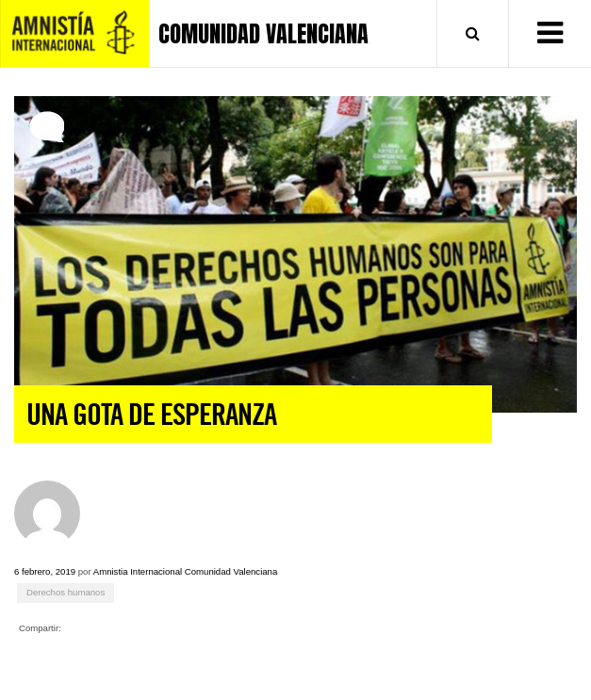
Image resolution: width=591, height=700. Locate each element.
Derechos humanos (66, 592)
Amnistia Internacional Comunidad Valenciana (186, 571)
